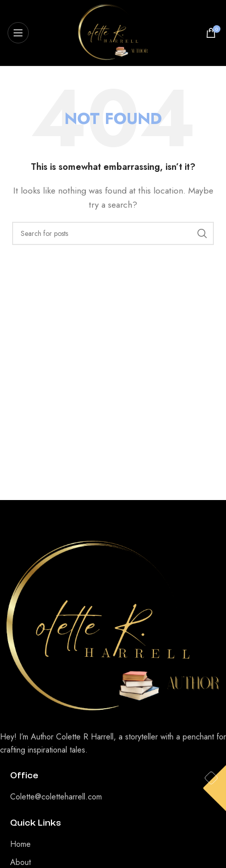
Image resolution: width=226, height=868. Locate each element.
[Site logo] (113, 32)
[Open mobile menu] (18, 33)
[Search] (113, 233)
